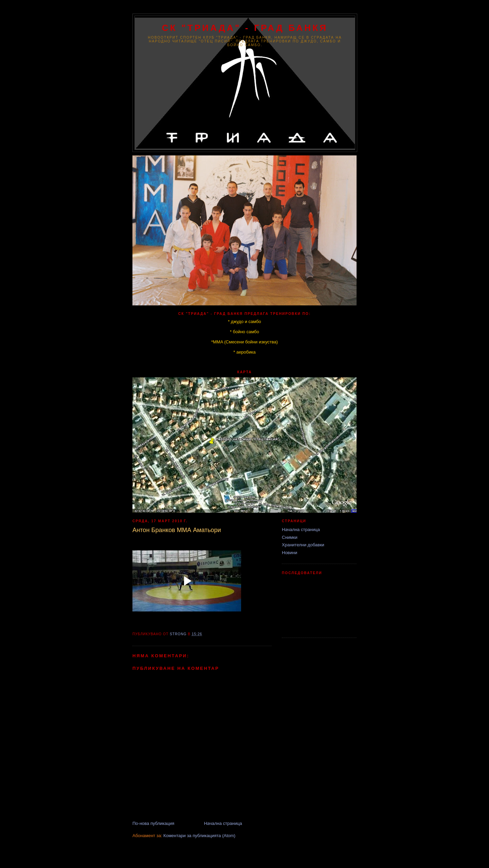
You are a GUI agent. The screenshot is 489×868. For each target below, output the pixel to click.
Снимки (290, 537)
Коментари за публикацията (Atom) (199, 836)
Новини (289, 553)
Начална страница (223, 823)
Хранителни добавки (303, 545)
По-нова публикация (153, 823)
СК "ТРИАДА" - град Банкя (245, 28)
